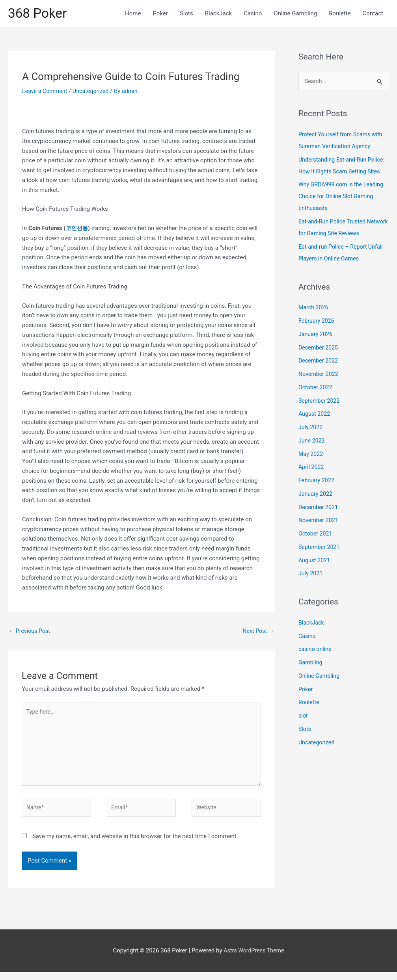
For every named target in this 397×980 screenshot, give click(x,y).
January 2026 (316, 336)
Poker (306, 691)
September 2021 (320, 549)
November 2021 (319, 522)
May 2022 (311, 456)
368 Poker (39, 14)
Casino (308, 638)
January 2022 (316, 496)
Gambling (311, 664)
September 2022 (320, 403)
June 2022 (312, 443)
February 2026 (317, 323)
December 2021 (319, 509)
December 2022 (319, 363)
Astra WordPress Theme (254, 958)
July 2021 (311, 575)
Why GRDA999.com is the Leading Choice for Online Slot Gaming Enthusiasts (343, 198)
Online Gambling (320, 678)
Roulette (309, 704)
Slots (305, 731)
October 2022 (316, 389)
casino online (316, 651)
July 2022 (311, 429)
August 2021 (315, 562)
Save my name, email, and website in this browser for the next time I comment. (135, 844)
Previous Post (31, 632)
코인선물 (78, 230)
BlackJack (312, 625)
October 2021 (316, 536)
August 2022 (315, 416)
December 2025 (319, 350)
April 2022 (312, 469)
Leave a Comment (46, 92)
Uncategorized (94, 92)
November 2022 (319, 376)
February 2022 (317, 482)
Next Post (257, 632)
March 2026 (314, 309)
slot (303, 718)
